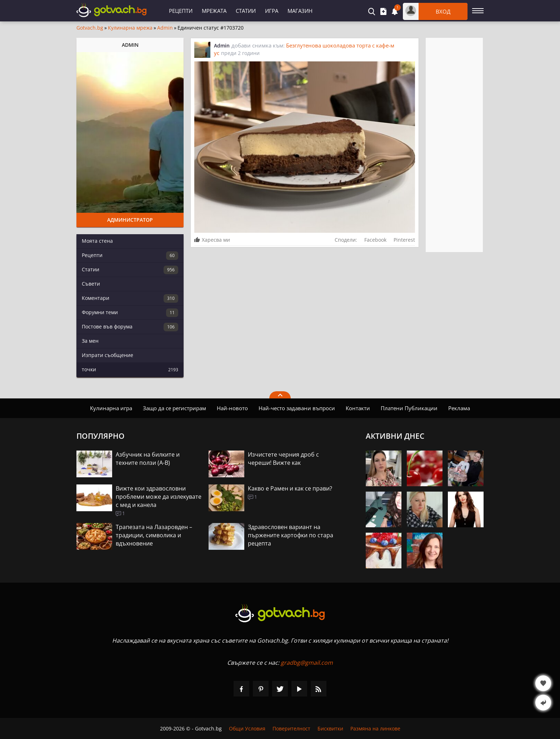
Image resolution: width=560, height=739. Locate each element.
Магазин (300, 11)
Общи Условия (247, 728)
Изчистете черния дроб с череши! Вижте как (283, 459)
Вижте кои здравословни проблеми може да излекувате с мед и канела (159, 497)
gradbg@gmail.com (307, 663)
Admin (165, 28)
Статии (246, 11)
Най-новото (232, 408)
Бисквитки (330, 728)
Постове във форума (130, 327)
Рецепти (181, 11)
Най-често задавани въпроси (297, 408)
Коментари (130, 298)
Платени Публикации (409, 408)
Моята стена (97, 241)
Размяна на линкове (375, 728)
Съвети (91, 284)
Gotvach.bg (90, 28)
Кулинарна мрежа (130, 28)
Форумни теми (130, 313)
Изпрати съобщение (107, 355)
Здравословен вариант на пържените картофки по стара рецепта (291, 535)
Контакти (358, 408)
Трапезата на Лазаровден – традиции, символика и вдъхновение (154, 535)
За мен (90, 341)
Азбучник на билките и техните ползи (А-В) (148, 459)
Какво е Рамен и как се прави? (290, 488)
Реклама (459, 408)
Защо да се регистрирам (174, 408)
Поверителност (291, 728)
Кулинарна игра (111, 408)
